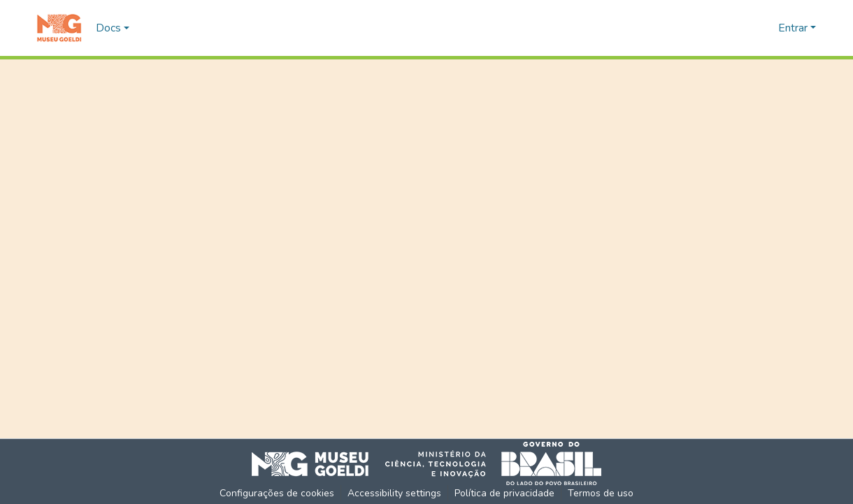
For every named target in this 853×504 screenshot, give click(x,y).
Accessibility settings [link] (394, 493)
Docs (108, 28)
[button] (59, 28)
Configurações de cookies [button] (277, 493)
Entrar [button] (794, 28)
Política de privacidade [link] (504, 493)
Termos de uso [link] (601, 493)
